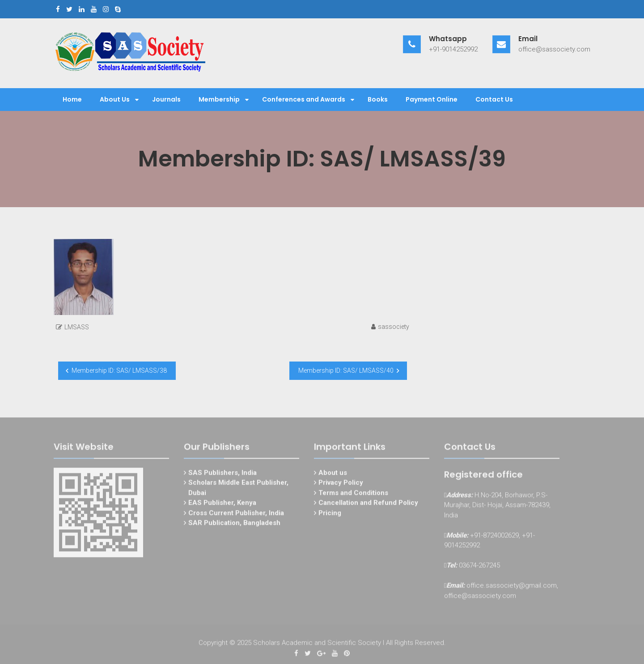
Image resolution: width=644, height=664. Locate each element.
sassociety (394, 327)
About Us (115, 99)
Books (378, 99)
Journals (166, 99)
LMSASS (77, 327)
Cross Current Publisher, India (236, 515)
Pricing (330, 515)
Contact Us (494, 99)
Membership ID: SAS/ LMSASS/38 (119, 370)
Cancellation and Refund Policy (368, 504)
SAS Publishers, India (222, 474)
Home (72, 99)
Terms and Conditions (353, 494)
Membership (219, 99)
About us (333, 474)
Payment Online (432, 99)
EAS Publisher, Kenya (222, 504)
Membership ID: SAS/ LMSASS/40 (346, 370)
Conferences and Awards (304, 99)
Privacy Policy (341, 484)
